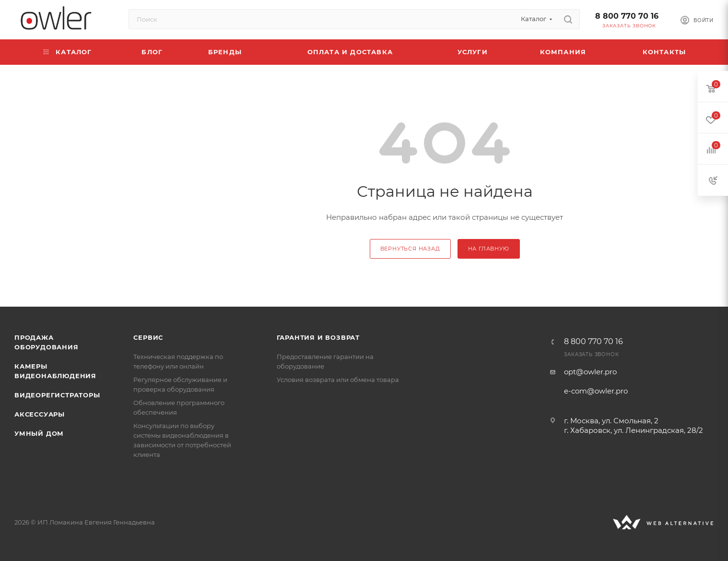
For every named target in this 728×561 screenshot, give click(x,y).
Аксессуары (40, 414)
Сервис (148, 337)
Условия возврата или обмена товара (338, 380)
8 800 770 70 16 (627, 16)
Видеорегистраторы (57, 395)
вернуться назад (410, 249)
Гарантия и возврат (318, 337)
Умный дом (39, 433)
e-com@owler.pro (596, 391)
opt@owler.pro (590, 372)
